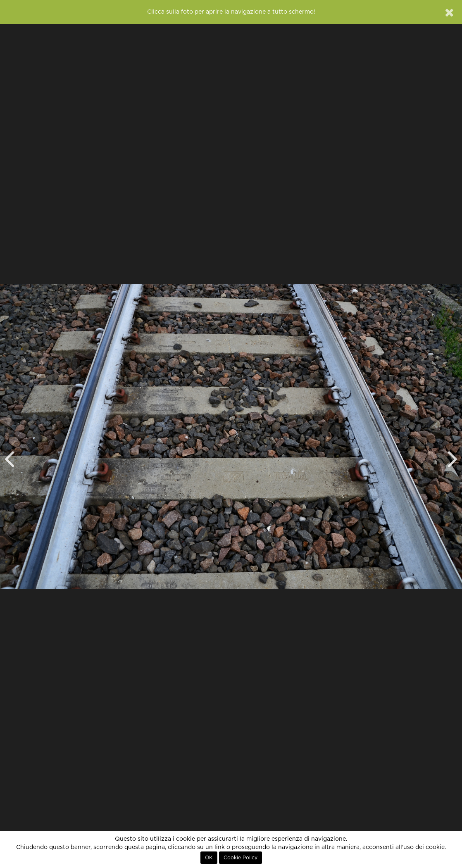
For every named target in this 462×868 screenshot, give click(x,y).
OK (209, 858)
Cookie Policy (241, 858)
